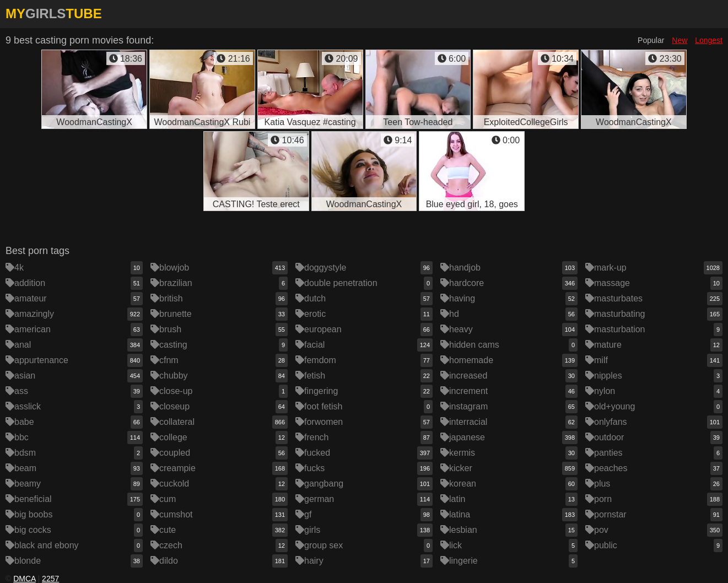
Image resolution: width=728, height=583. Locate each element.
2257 (50, 579)
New (680, 40)
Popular (651, 40)
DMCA (24, 579)
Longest (709, 40)
